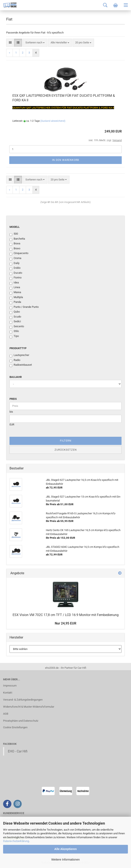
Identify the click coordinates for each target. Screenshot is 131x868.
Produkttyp (18, 348)
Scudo (15, 317)
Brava (15, 244)
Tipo (14, 336)
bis (11, 412)
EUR (12, 424)
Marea (15, 293)
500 (14, 234)
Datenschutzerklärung (16, 841)
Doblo (15, 268)
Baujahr (16, 377)
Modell (15, 227)
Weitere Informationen (65, 860)
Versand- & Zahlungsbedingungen (23, 700)
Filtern (66, 441)
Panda (15, 302)
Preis (13, 399)
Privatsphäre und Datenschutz (21, 721)
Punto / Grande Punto (24, 307)
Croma (15, 258)
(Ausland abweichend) (53, 121)
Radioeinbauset (21, 365)
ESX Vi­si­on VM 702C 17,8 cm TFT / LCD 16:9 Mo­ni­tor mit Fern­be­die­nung (66, 615)
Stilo (14, 331)
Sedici (15, 322)
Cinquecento (19, 253)
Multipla (16, 297)
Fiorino (15, 278)
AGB (6, 714)
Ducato (16, 273)
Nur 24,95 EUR (65, 623)
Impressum (10, 686)
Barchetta (17, 239)
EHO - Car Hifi (18, 751)
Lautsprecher (19, 355)
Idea (14, 283)
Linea (15, 288)
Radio (15, 360)
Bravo (15, 249)
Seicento (17, 327)
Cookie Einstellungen (15, 727)
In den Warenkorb (65, 160)
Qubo (15, 312)
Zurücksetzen (66, 450)
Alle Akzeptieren (65, 849)
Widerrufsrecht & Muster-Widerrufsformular (29, 707)
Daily (14, 263)
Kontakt (8, 693)
